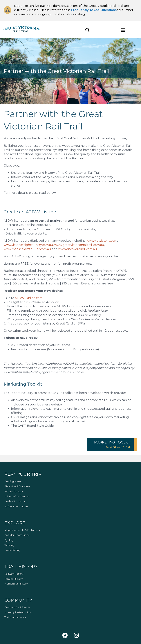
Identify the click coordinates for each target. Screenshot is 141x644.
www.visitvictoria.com (102, 241)
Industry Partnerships (18, 612)
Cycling (9, 540)
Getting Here (13, 481)
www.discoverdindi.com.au (78, 249)
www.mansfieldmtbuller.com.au (27, 249)
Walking (9, 545)
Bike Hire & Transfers (17, 486)
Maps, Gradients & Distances (22, 530)
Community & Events (17, 607)
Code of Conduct (16, 501)
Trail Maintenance (16, 617)
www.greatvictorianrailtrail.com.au (79, 245)
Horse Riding (12, 550)
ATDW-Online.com (29, 298)
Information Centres (17, 496)
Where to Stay (14, 491)
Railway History (14, 574)
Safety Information (16, 506)
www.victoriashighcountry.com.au (28, 245)
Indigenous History (16, 584)
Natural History (14, 579)
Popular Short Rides (17, 535)
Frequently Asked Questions (94, 10)
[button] (112, 444)
